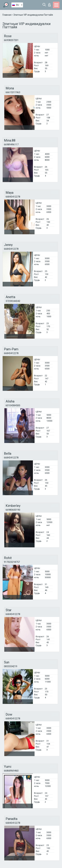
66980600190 (13, 510)
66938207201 (11, 40)
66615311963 (13, 92)
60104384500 (13, 405)
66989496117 (11, 145)
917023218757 (12, 562)
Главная (7, 15)
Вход (49, 5)
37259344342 (13, 301)
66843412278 (13, 197)
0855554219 (11, 666)
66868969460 (11, 771)
